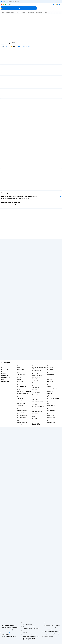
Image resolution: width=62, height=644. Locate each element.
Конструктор (35, 386)
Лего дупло (35, 396)
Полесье (19, 368)
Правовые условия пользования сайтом (31, 611)
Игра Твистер (50, 382)
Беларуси (39, 614)
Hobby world (50, 377)
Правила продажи (31, 557)
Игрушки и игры (10, 12)
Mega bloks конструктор (52, 366)
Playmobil (19, 380)
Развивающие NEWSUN (41, 12)
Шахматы (49, 385)
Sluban (34, 417)
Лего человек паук (36, 378)
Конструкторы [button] (5, 376)
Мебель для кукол (51, 414)
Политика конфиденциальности (31, 559)
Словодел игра (50, 387)
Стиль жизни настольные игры (54, 390)
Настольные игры (20, 12)
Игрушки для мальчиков (22, 416)
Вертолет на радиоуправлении (24, 395)
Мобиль (19, 414)
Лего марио (35, 403)
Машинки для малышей (22, 423)
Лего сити (34, 390)
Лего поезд (35, 405)
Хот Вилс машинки (21, 390)
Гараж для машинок (21, 404)
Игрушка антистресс (22, 418)
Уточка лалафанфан (36, 374)
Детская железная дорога (23, 394)
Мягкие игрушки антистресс (53, 421)
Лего (33, 383)
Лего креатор (35, 410)
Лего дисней (50, 370)
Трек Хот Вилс (20, 399)
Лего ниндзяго (35, 384)
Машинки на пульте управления (24, 392)
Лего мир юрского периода (38, 407)
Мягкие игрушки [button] (5, 382)
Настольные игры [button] (6, 378)
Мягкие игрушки (51, 416)
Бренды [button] (3, 366)
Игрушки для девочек (22, 413)
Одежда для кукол (51, 409)
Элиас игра (50, 394)
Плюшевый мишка (51, 418)
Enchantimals (20, 366)
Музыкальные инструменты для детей (39, 368)
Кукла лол (49, 402)
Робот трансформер (22, 419)
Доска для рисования (52, 378)
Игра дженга (50, 380)
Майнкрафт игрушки (22, 425)
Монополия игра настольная (53, 399)
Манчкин (49, 373)
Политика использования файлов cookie (31, 561)
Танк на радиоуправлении (23, 401)
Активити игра (50, 383)
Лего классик (50, 368)
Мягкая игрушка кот (51, 419)
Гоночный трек (21, 397)
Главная (3, 12)
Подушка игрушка (51, 423)
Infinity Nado (20, 373)
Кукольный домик (51, 406)
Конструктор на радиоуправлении (36, 424)
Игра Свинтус (50, 395)
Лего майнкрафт (36, 388)
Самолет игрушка (21, 402)
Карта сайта (31, 565)
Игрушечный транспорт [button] (7, 370)
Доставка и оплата (31, 553)
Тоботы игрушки (21, 371)
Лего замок (35, 419)
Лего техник (35, 395)
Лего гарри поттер (36, 393)
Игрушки (19, 409)
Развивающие (30, 12)
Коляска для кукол (51, 411)
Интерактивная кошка (52, 425)
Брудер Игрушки (21, 382)
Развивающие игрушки (22, 411)
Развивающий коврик (37, 371)
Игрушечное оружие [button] (6, 368)
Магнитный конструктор (38, 402)
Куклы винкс (50, 413)
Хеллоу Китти (35, 381)
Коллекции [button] (4, 374)
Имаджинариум (51, 375)
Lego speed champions (37, 412)
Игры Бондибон (51, 392)
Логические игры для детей (53, 389)
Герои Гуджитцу (21, 378)
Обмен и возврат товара (31, 555)
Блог (31, 593)
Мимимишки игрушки (37, 376)
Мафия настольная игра (52, 397)
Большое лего (35, 420)
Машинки (19, 389)
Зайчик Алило (20, 377)
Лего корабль (35, 414)
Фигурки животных (36, 372)
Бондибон (20, 383)
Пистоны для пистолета (22, 385)
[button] (21, 8)
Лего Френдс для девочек (38, 415)
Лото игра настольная (52, 401)
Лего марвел (35, 398)
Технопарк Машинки (22, 375)
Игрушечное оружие (22, 387)
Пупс (48, 407)
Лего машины (35, 422)
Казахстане (33, 614)
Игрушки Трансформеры (38, 379)
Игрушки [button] (4, 372)
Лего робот (35, 408)
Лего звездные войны (37, 391)
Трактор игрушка (21, 406)
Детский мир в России (26, 614)
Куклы (49, 404)
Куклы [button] (3, 380)
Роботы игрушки (21, 421)
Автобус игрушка (21, 407)
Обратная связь (31, 563)
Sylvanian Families (21, 370)
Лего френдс (35, 400)
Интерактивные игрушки (38, 366)
